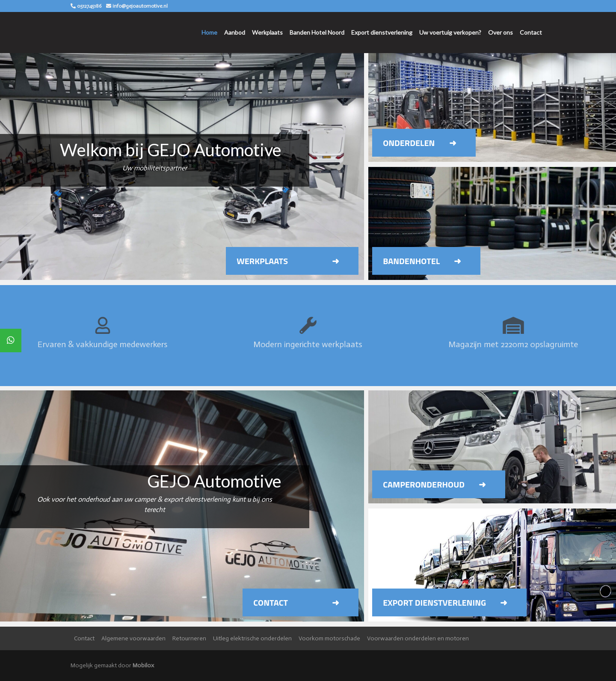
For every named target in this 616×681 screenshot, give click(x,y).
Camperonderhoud (424, 484)
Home (209, 32)
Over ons (500, 32)
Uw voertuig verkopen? (450, 32)
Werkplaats (267, 32)
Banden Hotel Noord (317, 32)
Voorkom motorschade (329, 638)
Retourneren (189, 638)
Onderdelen (409, 143)
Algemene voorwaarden (133, 638)
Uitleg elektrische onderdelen (252, 638)
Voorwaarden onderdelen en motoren (418, 638)
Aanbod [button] (235, 32)
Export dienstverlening (382, 32)
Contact (531, 32)
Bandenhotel (411, 261)
